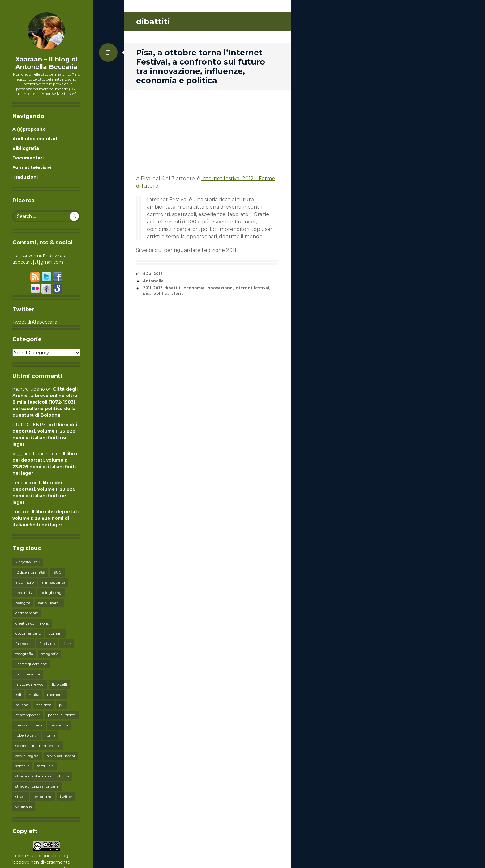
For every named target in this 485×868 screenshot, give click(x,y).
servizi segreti (27, 756)
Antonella (153, 281)
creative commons (32, 623)
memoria (55, 694)
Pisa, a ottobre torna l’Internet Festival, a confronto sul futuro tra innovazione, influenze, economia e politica (201, 66)
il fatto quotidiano (31, 664)
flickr (67, 644)
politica (161, 293)
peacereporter (28, 715)
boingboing (51, 593)
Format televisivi (32, 167)
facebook (24, 644)
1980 (57, 572)
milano (22, 705)
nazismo (44, 705)
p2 (61, 705)
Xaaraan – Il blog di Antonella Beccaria (47, 63)
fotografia (24, 654)
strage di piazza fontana (37, 786)
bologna (23, 603)
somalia (22, 766)
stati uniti (46, 766)
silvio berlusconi (61, 756)
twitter (66, 796)
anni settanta (53, 582)
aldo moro (25, 582)
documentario (28, 633)
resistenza (59, 725)
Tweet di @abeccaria (35, 322)
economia (194, 288)
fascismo (47, 644)
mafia (34, 694)
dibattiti (173, 288)
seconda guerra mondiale (38, 745)
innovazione (219, 288)
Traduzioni (25, 177)
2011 (147, 288)
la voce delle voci (30, 684)
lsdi (18, 694)
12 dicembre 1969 (30, 572)
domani (56, 633)
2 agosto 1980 (28, 562)
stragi (21, 796)
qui (159, 250)
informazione (28, 674)
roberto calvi (27, 735)
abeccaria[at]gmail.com (38, 262)
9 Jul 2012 (153, 274)
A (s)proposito (29, 129)
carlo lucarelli (50, 603)
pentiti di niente (62, 715)
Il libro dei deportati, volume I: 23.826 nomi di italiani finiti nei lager (46, 518)
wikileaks (24, 807)
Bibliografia (26, 148)
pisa (147, 293)
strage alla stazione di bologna (42, 776)
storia (178, 293)
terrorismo (43, 796)
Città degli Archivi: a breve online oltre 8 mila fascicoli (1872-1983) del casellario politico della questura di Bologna (45, 402)
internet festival (252, 288)
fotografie (49, 654)
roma (50, 735)
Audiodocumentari (35, 139)
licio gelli (59, 684)
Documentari (28, 158)
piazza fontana (29, 725)
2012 (158, 288)
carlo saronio (27, 613)
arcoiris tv (24, 593)
